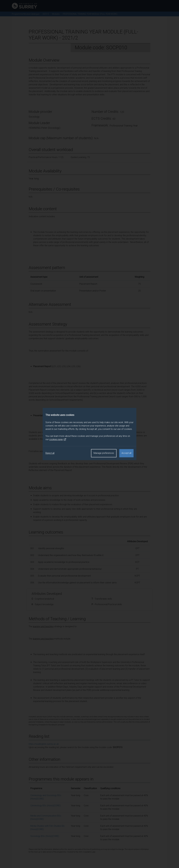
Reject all (50, 453)
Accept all (126, 453)
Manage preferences (104, 453)
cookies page (58, 439)
